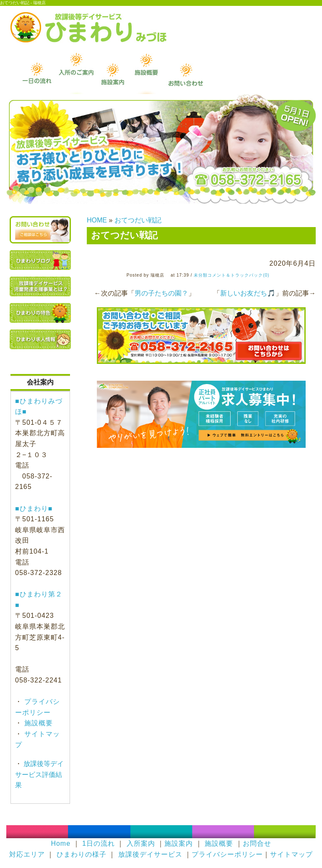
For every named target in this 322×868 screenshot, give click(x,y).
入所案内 (141, 843)
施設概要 (38, 723)
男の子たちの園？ (161, 293)
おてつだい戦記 (138, 220)
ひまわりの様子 (82, 854)
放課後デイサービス (150, 854)
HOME (97, 220)
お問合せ (257, 843)
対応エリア (27, 854)
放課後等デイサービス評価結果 (39, 774)
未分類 (201, 275)
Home (61, 843)
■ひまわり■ (34, 509)
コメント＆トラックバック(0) (238, 275)
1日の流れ (99, 843)
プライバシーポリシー (227, 854)
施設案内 (179, 843)
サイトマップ (291, 854)
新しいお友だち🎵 (248, 293)
